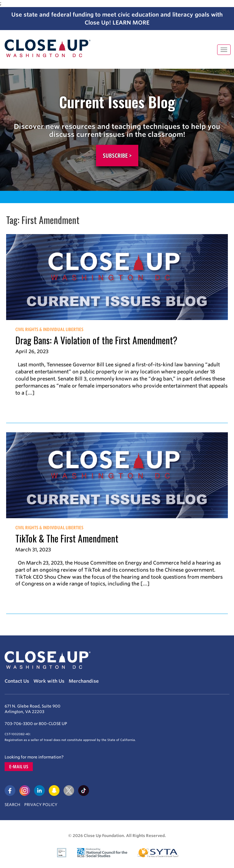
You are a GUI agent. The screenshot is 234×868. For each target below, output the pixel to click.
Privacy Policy (41, 805)
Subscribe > (117, 156)
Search (12, 805)
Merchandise (84, 681)
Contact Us (17, 681)
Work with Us (49, 681)
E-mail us (19, 767)
